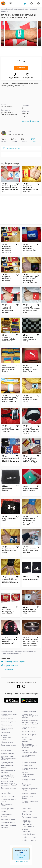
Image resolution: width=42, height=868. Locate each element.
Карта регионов (28, 811)
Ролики (4, 812)
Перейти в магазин (12, 148)
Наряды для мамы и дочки (29, 728)
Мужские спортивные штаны (30, 789)
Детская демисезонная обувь (30, 751)
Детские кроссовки (8, 819)
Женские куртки (7, 711)
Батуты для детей (8, 809)
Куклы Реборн (6, 793)
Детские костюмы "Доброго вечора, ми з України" (9, 758)
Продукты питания (8, 796)
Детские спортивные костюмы (9, 826)
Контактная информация (27, 821)
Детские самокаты (29, 732)
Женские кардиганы (8, 722)
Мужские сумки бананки (28, 797)
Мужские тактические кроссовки (30, 802)
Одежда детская (7, 763)
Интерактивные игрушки (7, 816)
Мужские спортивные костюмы (30, 769)
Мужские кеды (27, 765)
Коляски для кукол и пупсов (8, 800)
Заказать (21, 68)
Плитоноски (5, 733)
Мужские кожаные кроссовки (29, 780)
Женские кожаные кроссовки (8, 729)
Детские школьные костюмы (8, 771)
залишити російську (21, 862)
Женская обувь (7, 725)
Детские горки (6, 750)
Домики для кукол (8, 753)
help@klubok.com (28, 834)
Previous (1, 33)
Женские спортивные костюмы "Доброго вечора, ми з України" (30, 722)
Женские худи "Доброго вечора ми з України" (30, 716)
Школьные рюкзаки (8, 822)
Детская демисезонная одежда (27, 739)
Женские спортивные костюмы (9, 715)
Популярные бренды (30, 817)
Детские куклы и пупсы (7, 805)
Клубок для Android (29, 840)
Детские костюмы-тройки (8, 767)
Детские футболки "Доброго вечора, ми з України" (9, 777)
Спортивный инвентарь (31, 121)
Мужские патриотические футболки (28, 775)
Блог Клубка (27, 814)
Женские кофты (7, 742)
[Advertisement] (21, 52)
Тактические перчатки (27, 785)
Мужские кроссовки (29, 762)
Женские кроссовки (29, 711)
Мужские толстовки (29, 793)
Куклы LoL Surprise (29, 735)
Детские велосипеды (9, 788)
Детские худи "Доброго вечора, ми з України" (30, 746)
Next (41, 33)
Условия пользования (27, 830)
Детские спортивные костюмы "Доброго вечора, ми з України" (9, 783)
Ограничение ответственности (28, 826)
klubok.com (3, 3)
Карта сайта (26, 808)
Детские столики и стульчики (29, 756)
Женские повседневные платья (6, 737)
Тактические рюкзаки (9, 745)
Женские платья (7, 719)
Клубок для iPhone (29, 837)
